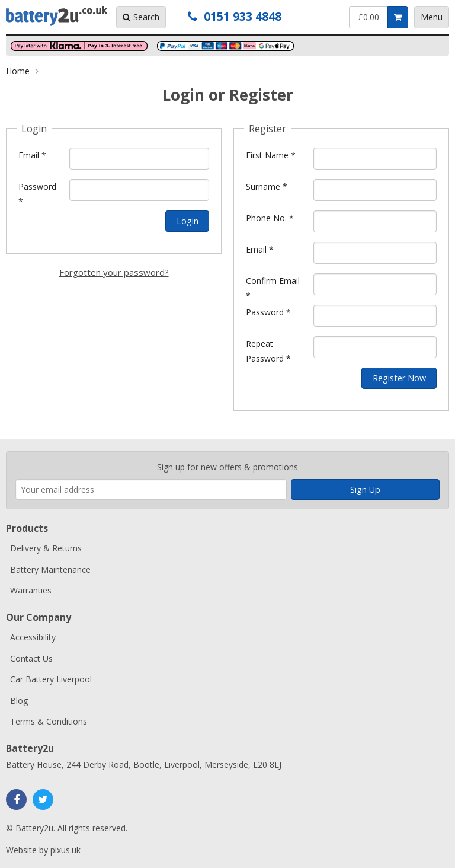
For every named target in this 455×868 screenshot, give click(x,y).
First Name (271, 155)
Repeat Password (268, 351)
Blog (19, 701)
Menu (432, 17)
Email (32, 155)
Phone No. (270, 218)
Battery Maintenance (50, 569)
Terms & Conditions (49, 721)
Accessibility (33, 637)
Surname (267, 186)
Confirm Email (273, 288)
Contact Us (31, 658)
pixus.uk (65, 850)
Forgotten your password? (114, 272)
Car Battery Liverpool (51, 679)
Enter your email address (16, 446)
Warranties (31, 590)
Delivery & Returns (46, 548)
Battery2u (57, 16)
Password (37, 194)
